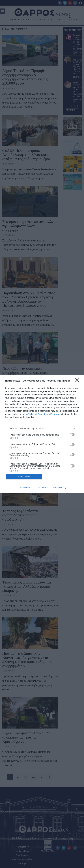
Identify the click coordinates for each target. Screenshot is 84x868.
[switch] (72, 435)
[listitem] (42, 429)
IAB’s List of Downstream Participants (44, 414)
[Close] (78, 381)
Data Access (42, 488)
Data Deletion (25, 488)
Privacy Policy (59, 488)
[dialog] (42, 434)
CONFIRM (24, 477)
